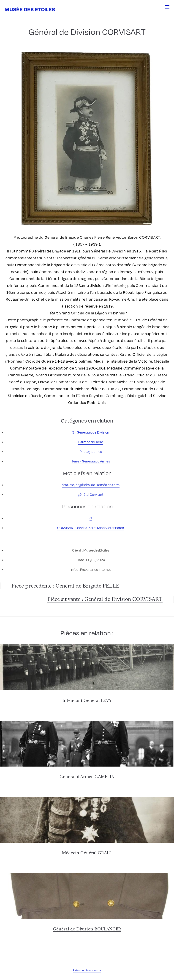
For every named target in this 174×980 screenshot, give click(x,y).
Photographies (91, 451)
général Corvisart (91, 494)
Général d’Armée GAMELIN (87, 777)
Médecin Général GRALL (87, 853)
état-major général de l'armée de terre (91, 485)
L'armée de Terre (91, 442)
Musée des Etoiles (30, 9)
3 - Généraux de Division (91, 432)
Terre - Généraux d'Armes (91, 461)
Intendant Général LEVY (87, 700)
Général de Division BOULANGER (87, 929)
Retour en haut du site (87, 970)
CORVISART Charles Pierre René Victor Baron (91, 528)
